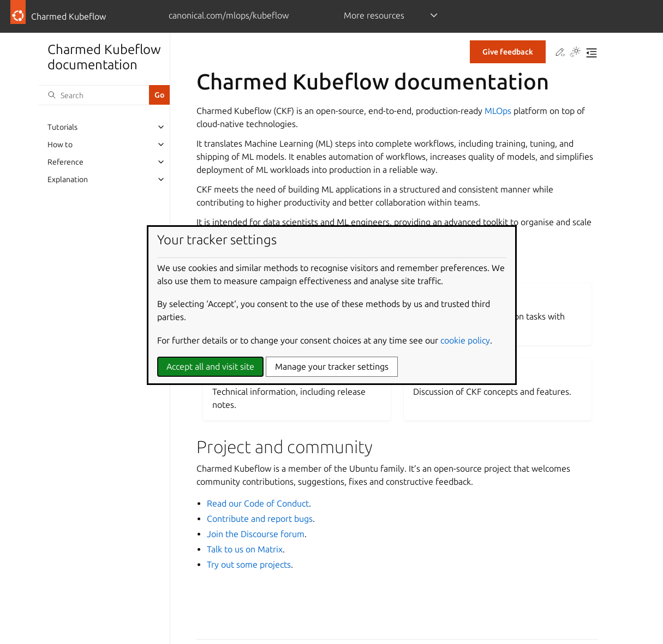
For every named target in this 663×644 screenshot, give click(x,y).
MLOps (498, 111)
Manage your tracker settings (332, 366)
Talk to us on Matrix (245, 549)
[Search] (94, 95)
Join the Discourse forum (256, 534)
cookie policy (465, 340)
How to (60, 145)
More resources (374, 15)
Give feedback (508, 52)
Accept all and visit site (210, 366)
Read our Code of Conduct (258, 503)
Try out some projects (249, 564)
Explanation (68, 179)
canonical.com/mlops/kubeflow (229, 15)
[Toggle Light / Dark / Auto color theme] (575, 53)
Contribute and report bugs (260, 519)
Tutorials (62, 127)
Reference (65, 162)
